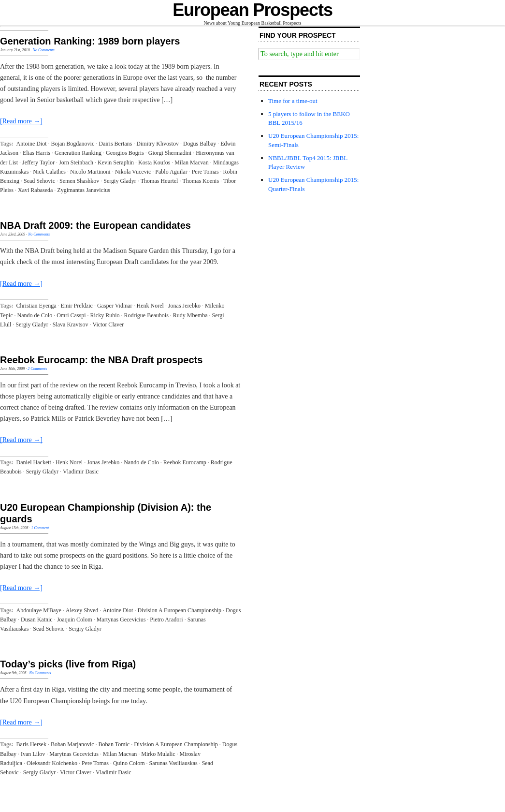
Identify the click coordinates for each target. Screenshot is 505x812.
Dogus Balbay (200, 144)
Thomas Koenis (201, 181)
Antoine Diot (32, 144)
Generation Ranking (78, 153)
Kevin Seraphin (116, 162)
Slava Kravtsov (71, 325)
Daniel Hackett (34, 462)
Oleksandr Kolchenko (52, 763)
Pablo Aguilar (171, 172)
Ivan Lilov (33, 754)
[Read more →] (21, 121)
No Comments (44, 50)
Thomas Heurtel (159, 181)
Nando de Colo (35, 315)
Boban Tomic (114, 744)
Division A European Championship (179, 610)
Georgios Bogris (125, 153)
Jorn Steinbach (76, 162)
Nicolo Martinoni (90, 172)
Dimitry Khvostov (158, 144)
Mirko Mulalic (158, 754)
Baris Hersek (31, 744)
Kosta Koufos (154, 162)
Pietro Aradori (166, 620)
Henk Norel (150, 306)
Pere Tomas (205, 172)
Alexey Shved (82, 610)
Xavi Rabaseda (35, 190)
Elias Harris (36, 153)
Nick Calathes (49, 172)
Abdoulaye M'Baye (39, 610)
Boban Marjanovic (72, 744)
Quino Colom (129, 763)
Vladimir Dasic (81, 472)
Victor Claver (108, 325)
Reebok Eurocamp (185, 462)
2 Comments (37, 369)
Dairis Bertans (115, 144)
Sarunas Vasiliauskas (173, 763)
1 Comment (40, 528)
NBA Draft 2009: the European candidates (95, 225)
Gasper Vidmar (115, 306)
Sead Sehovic (39, 181)
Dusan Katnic (37, 620)
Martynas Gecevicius (121, 620)
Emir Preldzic (77, 306)
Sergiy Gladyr (120, 181)
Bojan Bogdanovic (73, 144)
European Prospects (252, 10)
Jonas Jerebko (184, 306)
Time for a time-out (293, 101)
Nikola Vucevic (133, 172)
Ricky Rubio (105, 315)
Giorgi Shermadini (170, 153)
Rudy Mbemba (190, 315)
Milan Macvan (191, 162)
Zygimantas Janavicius (84, 190)
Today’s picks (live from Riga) (68, 664)
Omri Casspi (71, 315)
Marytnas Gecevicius (74, 754)
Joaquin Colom (75, 620)
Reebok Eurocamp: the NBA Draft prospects (101, 360)
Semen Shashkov (79, 181)
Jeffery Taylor (38, 162)
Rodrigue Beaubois (146, 315)
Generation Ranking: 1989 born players (90, 41)
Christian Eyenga (36, 306)
